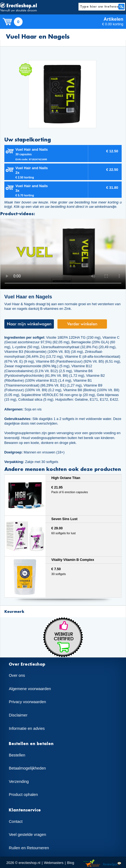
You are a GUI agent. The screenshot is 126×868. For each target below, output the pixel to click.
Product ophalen (23, 795)
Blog (71, 863)
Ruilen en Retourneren (29, 848)
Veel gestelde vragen (27, 835)
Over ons (17, 675)
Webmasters (54, 863)
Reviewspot (112, 864)
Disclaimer (18, 715)
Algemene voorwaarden (30, 689)
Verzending (19, 781)
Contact (16, 821)
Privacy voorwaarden (27, 702)
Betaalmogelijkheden (27, 768)
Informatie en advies (27, 728)
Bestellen (17, 755)
